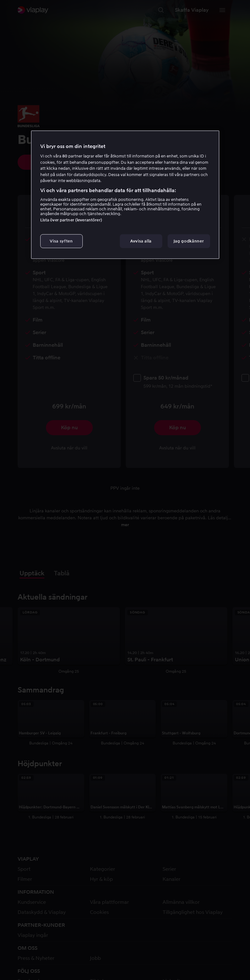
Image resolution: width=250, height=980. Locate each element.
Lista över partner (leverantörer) (71, 220)
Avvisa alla (141, 241)
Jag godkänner (189, 241)
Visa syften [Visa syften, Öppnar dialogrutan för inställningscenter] (61, 241)
